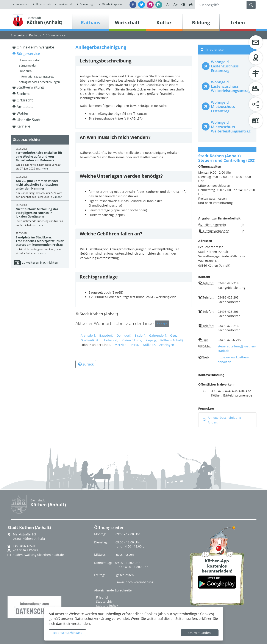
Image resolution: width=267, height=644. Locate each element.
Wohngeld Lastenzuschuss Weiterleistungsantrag (231, 86)
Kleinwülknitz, (132, 340)
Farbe (183, 5)
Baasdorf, (106, 335)
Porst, (135, 345)
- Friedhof (101, 597)
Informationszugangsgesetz (37, 76)
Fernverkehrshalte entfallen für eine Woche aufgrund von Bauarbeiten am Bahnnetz (39, 156)
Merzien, (121, 345)
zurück (86, 364)
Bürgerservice (55, 35)
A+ (176, 5)
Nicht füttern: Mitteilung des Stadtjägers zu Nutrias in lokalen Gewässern (37, 213)
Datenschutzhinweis (67, 633)
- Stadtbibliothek (106, 606)
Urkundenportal (29, 60)
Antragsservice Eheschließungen (39, 82)
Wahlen (23, 113)
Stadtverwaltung (30, 87)
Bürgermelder (28, 65)
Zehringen (167, 345)
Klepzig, (151, 340)
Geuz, (174, 335)
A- (168, 5)
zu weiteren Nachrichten (40, 262)
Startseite (18, 35)
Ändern (162, 324)
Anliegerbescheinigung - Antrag (223, 420)
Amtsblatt (25, 107)
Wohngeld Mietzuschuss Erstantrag (223, 107)
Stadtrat (23, 94)
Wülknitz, (149, 345)
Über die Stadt (29, 120)
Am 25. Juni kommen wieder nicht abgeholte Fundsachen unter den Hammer (37, 185)
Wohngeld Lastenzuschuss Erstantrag (225, 66)
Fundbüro (25, 71)
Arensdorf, (88, 335)
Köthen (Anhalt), (172, 340)
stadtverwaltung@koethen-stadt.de (38, 555)
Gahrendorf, (158, 335)
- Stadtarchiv (103, 601)
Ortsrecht (25, 100)
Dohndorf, (124, 335)
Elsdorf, (140, 335)
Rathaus (35, 35)
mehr (45, 169)
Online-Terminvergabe (35, 47)
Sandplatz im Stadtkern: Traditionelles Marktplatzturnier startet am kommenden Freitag (40, 241)
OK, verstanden (200, 633)
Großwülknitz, (91, 340)
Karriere (23, 126)
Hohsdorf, (111, 340)
